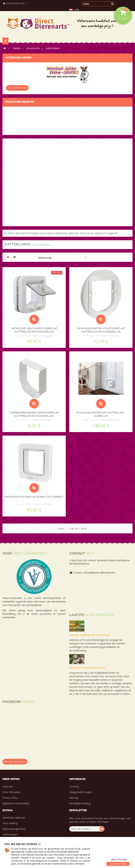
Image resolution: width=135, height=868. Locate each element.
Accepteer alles (118, 864)
